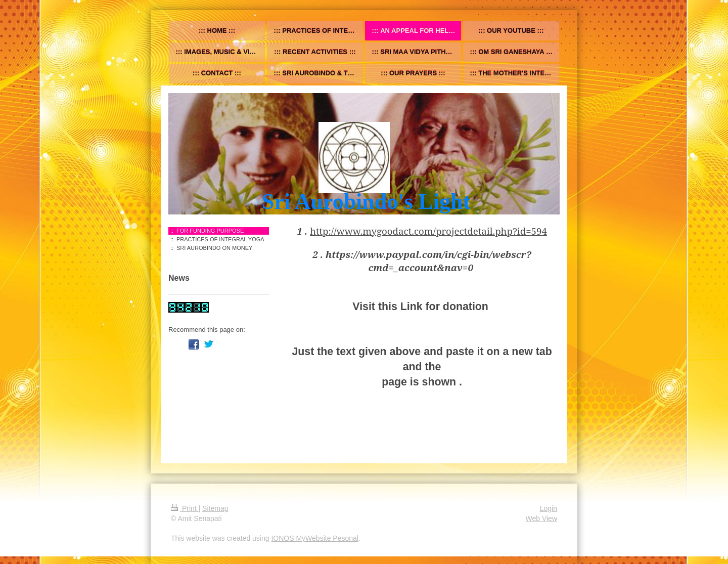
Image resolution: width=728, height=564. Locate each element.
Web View (541, 518)
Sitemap (215, 508)
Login (549, 508)
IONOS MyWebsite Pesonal (314, 538)
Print (185, 508)
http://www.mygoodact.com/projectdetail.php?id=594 (428, 231)
